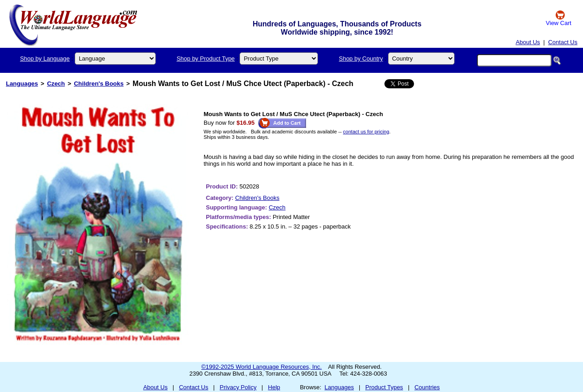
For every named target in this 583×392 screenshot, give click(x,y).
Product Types (384, 387)
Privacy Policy (238, 387)
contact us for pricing (366, 132)
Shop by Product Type (206, 59)
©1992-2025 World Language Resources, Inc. (261, 367)
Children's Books (99, 84)
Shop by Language (45, 59)
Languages (22, 84)
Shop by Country (361, 59)
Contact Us (563, 42)
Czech (56, 84)
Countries (427, 387)
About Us (528, 42)
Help (274, 387)
